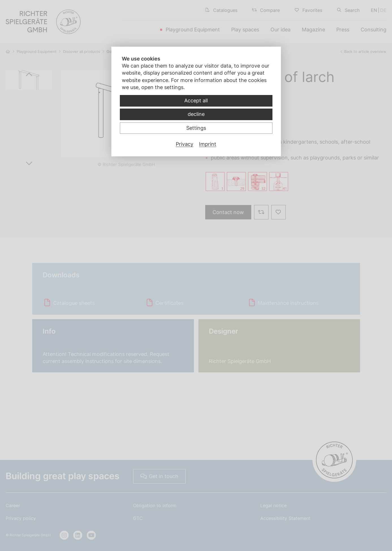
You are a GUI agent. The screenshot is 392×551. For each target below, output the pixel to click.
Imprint (208, 144)
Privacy (185, 144)
